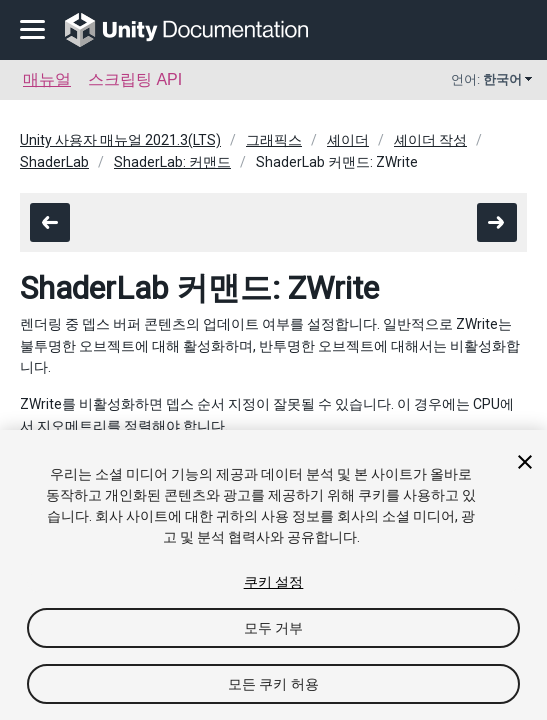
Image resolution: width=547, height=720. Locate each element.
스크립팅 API (135, 79)
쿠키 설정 (274, 582)
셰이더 (348, 140)
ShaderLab (54, 162)
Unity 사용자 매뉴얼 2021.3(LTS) (120, 140)
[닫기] (525, 462)
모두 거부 (274, 628)
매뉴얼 (47, 79)
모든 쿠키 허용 (273, 684)
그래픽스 (274, 140)
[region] (273, 575)
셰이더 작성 (430, 140)
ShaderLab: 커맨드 (172, 162)
